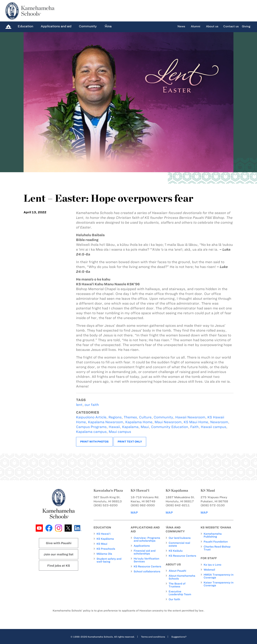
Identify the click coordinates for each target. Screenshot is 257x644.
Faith (194, 427)
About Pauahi (177, 571)
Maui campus (120, 432)
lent (79, 405)
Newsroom (219, 422)
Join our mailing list (59, 554)
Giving (246, 26)
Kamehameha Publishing (213, 535)
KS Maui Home (196, 422)
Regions (115, 417)
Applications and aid (56, 26)
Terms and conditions (153, 637)
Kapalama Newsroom (106, 422)
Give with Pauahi (59, 543)
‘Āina (108, 26)
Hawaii (114, 427)
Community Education (170, 427)
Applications (142, 546)
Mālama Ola (104, 554)
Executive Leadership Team (180, 593)
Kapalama (130, 427)
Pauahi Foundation (216, 542)
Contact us (231, 26)
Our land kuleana (180, 538)
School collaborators (147, 571)
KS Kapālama (105, 539)
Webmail (209, 570)
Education (25, 26)
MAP (134, 513)
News (181, 26)
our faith (92, 405)
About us (212, 26)
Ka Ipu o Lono (212, 565)
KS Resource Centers (147, 566)
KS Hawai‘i (104, 534)
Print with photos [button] (94, 442)
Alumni (196, 26)
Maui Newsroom (168, 422)
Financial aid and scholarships (145, 552)
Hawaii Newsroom (190, 417)
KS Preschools (106, 549)
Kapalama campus (91, 432)
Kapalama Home (139, 422)
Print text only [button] (130, 442)
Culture (145, 417)
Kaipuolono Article (91, 417)
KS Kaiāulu (176, 551)
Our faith (174, 599)
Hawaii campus (213, 427)
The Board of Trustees (177, 585)
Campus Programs (91, 427)
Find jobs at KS (59, 566)
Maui (145, 427)
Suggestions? (179, 637)
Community (88, 26)
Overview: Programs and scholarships (147, 539)
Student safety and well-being (109, 560)
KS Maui (102, 544)
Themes (130, 417)
